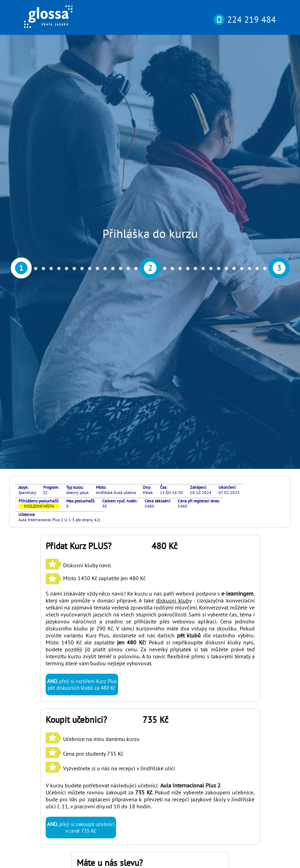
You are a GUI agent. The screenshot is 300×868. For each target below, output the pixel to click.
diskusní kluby (174, 292)
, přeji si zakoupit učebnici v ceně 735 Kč (81, 519)
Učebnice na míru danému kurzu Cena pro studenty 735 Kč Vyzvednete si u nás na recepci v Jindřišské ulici (110, 445)
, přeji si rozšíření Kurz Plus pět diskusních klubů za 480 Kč (82, 376)
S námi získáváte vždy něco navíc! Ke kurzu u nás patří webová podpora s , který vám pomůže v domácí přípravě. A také (150, 289)
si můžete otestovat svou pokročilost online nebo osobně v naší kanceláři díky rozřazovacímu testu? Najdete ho (145, 767)
